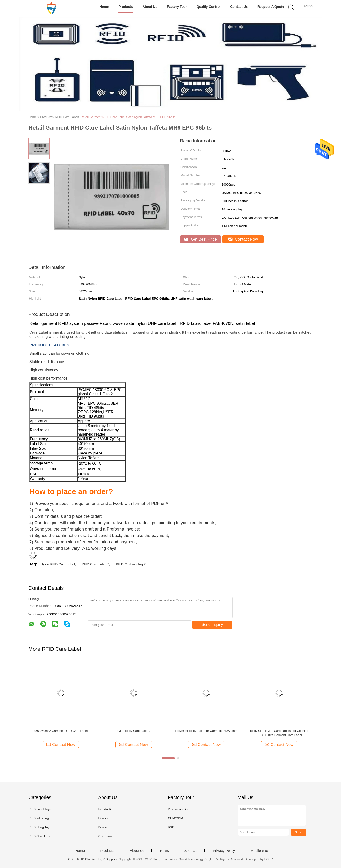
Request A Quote (271, 7)
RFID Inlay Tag (39, 818)
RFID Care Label (40, 836)
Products (126, 7)
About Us (150, 7)
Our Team (105, 836)
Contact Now (243, 239)
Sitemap (191, 851)
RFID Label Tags (40, 809)
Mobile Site (259, 851)
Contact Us (239, 7)
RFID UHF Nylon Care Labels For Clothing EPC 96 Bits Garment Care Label (279, 733)
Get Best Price (200, 239)
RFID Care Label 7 (95, 564)
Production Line (179, 809)
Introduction (106, 809)
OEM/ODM (175, 818)
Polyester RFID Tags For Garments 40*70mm (206, 731)
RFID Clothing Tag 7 (131, 564)
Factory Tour (177, 7)
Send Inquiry (212, 625)
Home (104, 7)
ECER (269, 859)
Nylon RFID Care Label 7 (133, 731)
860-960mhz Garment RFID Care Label (61, 731)
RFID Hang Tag (39, 827)
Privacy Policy (224, 851)
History (103, 818)
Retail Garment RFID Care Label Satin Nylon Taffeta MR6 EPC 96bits (128, 117)
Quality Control (209, 7)
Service (103, 827)
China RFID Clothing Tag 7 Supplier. (93, 859)
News (164, 851)
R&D (171, 827)
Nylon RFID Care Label (58, 564)
